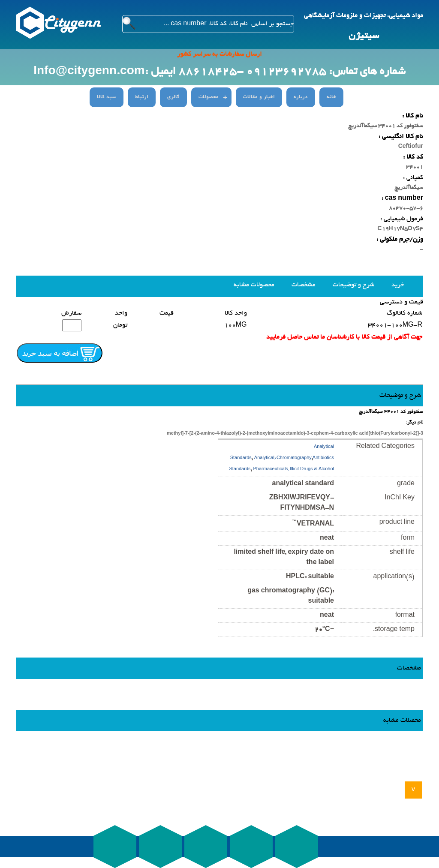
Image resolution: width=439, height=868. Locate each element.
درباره (301, 97)
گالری (173, 97)
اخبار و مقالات (259, 97)
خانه (331, 97)
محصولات (209, 97)
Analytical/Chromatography (283, 458)
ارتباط (142, 97)
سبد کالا (107, 97)
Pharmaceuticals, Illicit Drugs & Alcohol (294, 470)
